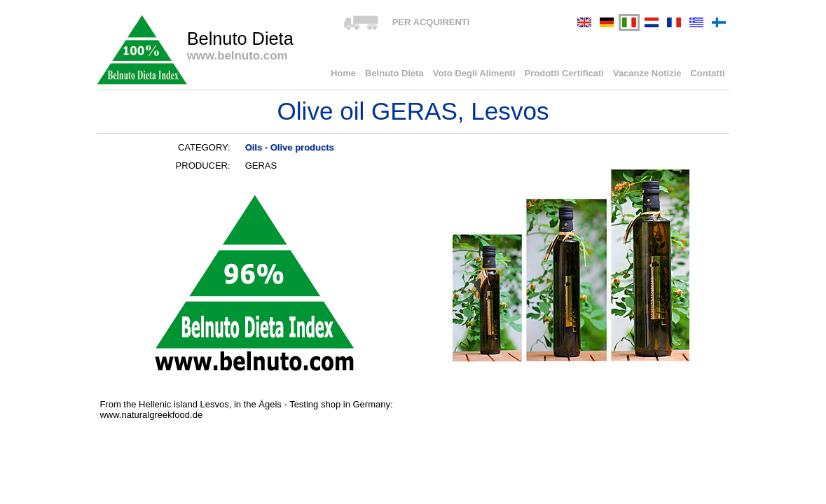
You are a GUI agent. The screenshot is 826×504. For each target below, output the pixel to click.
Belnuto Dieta (394, 73)
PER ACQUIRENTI (431, 22)
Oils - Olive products (290, 147)
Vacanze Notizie (647, 73)
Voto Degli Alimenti (474, 73)
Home (343, 73)
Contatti (707, 73)
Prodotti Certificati (564, 73)
